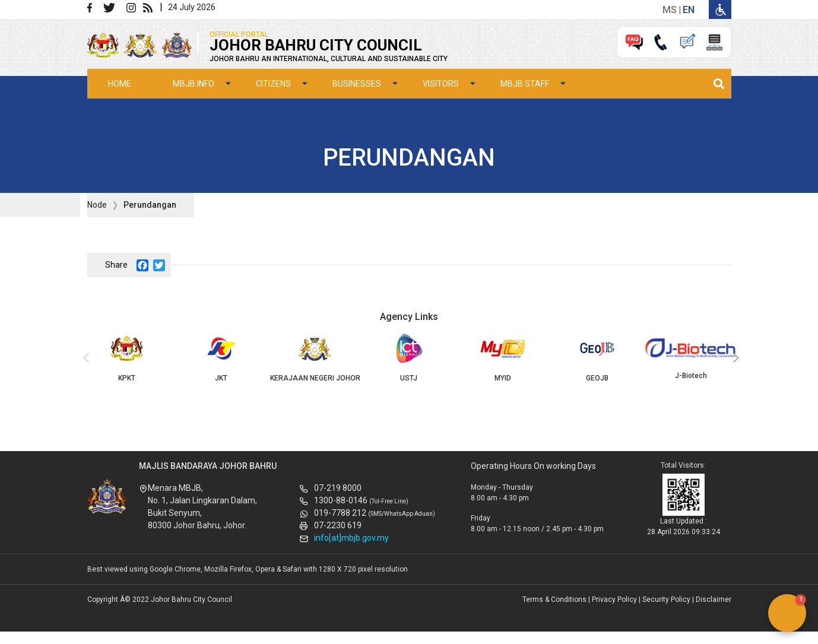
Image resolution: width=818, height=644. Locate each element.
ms (670, 10)
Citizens (273, 84)
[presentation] (84, 359)
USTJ (409, 358)
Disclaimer (714, 599)
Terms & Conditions (554, 599)
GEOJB (597, 358)
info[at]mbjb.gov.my (351, 538)
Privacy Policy (614, 599)
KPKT (127, 358)
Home (120, 84)
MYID (503, 358)
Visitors (441, 84)
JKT (221, 358)
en (689, 10)
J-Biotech (691, 357)
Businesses (357, 84)
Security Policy (666, 599)
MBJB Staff (525, 84)
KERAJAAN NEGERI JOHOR (315, 358)
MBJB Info (194, 84)
